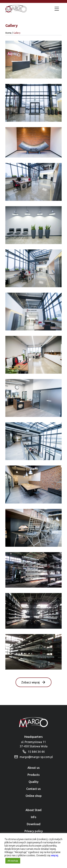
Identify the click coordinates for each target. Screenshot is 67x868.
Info (34, 817)
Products (34, 775)
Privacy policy (34, 831)
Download (34, 824)
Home (8, 33)
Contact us (33, 789)
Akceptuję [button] (13, 861)
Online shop (34, 796)
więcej (54, 855)
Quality (33, 782)
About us (34, 768)
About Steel (34, 810)
